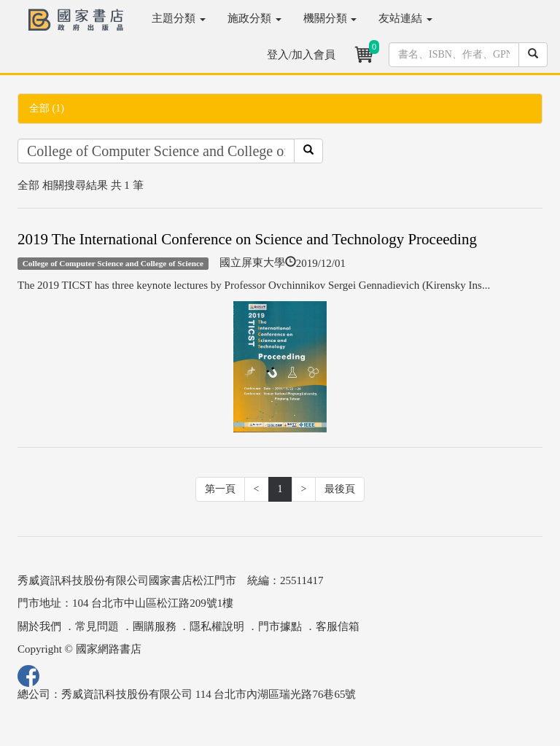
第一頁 (220, 489)
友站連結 (405, 18)
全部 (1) (47, 108)
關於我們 (39, 626)
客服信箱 (338, 626)
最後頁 (340, 489)
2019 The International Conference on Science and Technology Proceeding (247, 239)
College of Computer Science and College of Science (113, 263)
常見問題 (97, 626)
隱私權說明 (217, 626)
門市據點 (280, 626)
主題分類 (179, 18)
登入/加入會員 (301, 55)
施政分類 (254, 18)
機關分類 (330, 18)
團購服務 (155, 626)
